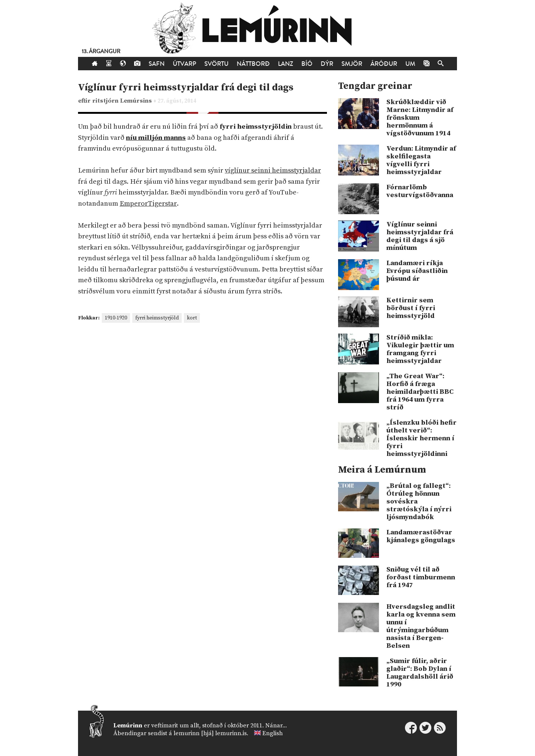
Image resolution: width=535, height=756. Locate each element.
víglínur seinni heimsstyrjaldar (273, 170)
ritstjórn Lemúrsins (123, 101)
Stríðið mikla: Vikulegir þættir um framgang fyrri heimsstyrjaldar (420, 349)
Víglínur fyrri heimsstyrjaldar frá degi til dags (186, 88)
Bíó (307, 64)
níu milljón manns (156, 138)
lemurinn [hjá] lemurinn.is (210, 733)
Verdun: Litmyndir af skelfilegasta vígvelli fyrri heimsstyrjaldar (421, 160)
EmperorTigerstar (148, 204)
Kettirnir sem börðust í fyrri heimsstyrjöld (411, 308)
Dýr (327, 64)
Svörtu (216, 64)
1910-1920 (116, 318)
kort (192, 318)
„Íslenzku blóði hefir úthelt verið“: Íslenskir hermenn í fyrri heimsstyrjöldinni (421, 438)
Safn (157, 64)
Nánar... (276, 726)
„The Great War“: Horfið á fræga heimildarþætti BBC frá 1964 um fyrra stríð (420, 392)
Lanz (286, 64)
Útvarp (184, 64)
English (273, 733)
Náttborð (253, 64)
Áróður (384, 64)
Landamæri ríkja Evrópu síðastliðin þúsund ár (417, 271)
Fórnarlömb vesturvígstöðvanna (420, 191)
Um (410, 64)
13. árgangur (101, 52)
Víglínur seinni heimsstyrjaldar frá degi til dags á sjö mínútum (420, 236)
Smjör (352, 64)
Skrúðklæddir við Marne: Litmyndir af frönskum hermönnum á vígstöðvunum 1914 (420, 118)
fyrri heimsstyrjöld (157, 318)
